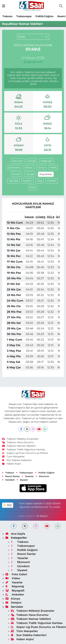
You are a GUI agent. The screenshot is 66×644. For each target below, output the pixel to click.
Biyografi (15, 591)
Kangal (30, 174)
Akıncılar (18, 161)
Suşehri (27, 181)
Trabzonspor (24, 16)
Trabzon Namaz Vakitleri (19, 446)
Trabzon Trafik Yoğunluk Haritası (24, 450)
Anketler (15, 595)
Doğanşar (46, 161)
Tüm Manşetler (13, 457)
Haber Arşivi (12, 464)
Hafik (53, 168)
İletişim (13, 603)
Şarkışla (13, 181)
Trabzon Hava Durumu (18, 442)
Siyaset (22, 480)
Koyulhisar (46, 174)
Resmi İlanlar (11, 476)
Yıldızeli (51, 181)
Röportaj (15, 586)
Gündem (8, 480)
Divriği (32, 161)
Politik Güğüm (44, 16)
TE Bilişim (42, 516)
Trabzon (7, 16)
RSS (8, 505)
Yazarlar (28, 476)
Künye (13, 599)
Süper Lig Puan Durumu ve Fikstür (25, 453)
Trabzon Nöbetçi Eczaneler (20, 439)
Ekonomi (42, 476)
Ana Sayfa (15, 534)
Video (13, 578)
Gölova (28, 168)
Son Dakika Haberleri (17, 460)
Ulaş (40, 181)
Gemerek (14, 168)
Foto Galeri (16, 574)
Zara (32, 187)
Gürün (41, 168)
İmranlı (17, 174)
